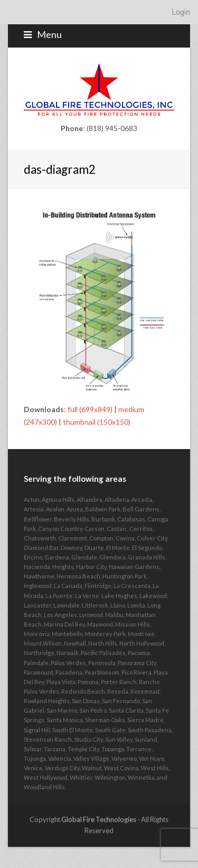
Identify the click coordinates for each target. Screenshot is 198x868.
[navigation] (99, 12)
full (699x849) (90, 409)
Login (181, 12)
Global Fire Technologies (99, 819)
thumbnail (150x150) (97, 422)
